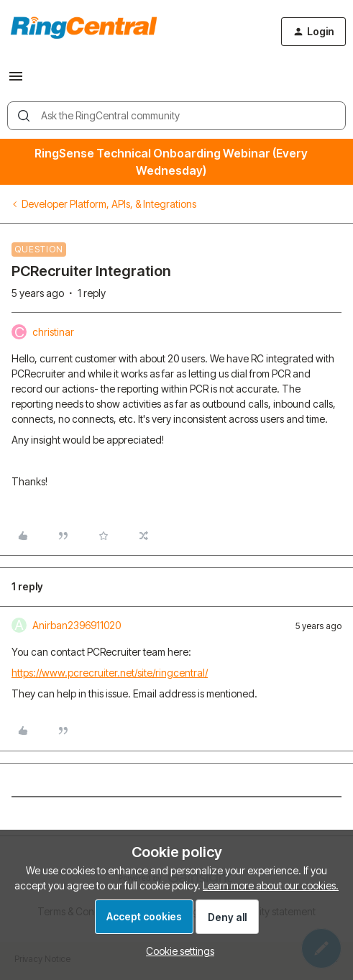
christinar (53, 332)
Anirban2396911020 (77, 625)
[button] (16, 81)
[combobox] (176, 116)
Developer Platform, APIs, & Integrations (109, 204)
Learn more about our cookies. (271, 885)
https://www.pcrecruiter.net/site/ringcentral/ (110, 673)
